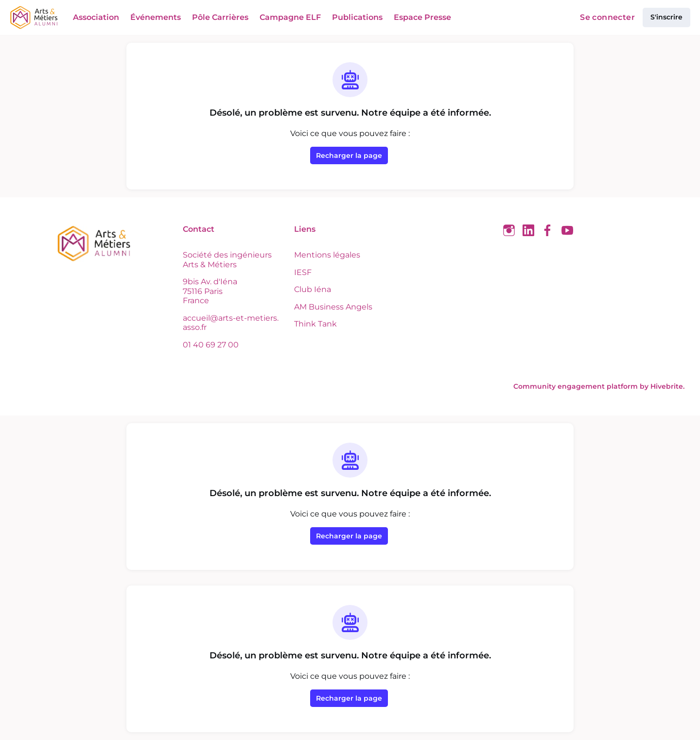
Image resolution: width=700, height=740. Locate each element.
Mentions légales (325, 255)
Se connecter (609, 17)
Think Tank (314, 324)
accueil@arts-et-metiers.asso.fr (233, 323)
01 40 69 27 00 (210, 344)
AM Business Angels (332, 307)
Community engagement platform (586, 386)
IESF (302, 272)
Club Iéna (311, 289)
